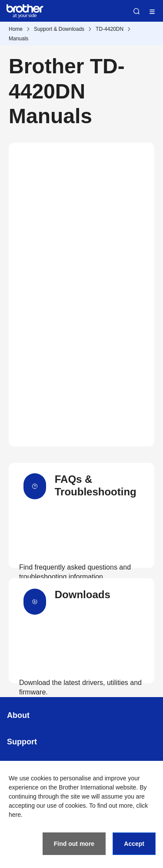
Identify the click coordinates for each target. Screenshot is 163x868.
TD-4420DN (110, 29)
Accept (134, 844)
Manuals (18, 39)
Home (16, 29)
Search (136, 11)
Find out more (74, 844)
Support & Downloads (59, 29)
